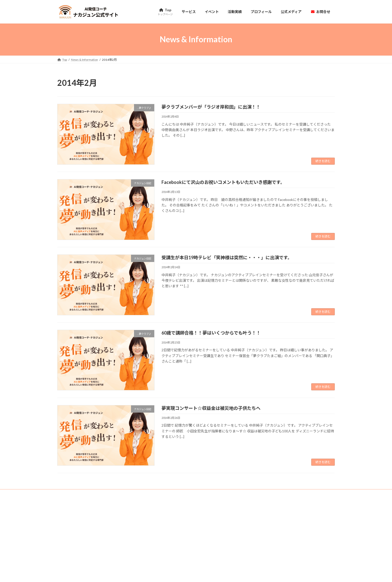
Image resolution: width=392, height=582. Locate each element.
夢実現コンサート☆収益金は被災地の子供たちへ (211, 408)
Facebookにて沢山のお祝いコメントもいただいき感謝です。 (223, 182)
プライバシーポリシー (123, 494)
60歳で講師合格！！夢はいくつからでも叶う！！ (211, 333)
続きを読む (323, 161)
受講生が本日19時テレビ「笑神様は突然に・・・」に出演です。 (227, 257)
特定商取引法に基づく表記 (80, 494)
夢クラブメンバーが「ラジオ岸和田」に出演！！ (211, 107)
